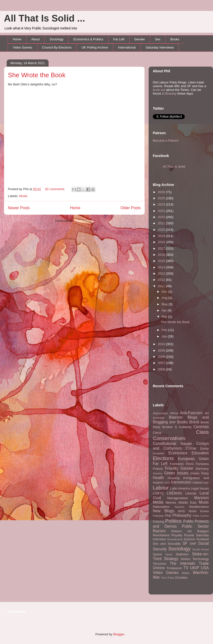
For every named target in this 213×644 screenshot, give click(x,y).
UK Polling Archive (95, 47)
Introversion (181, 482)
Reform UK (182, 531)
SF (185, 543)
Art (207, 413)
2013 (162, 273)
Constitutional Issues (172, 444)
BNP (173, 422)
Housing (174, 478)
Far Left (119, 39)
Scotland (202, 539)
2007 (162, 363)
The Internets (182, 563)
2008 (162, 357)
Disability (159, 453)
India (167, 483)
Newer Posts (19, 208)
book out (159, 90)
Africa (174, 413)
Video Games (23, 47)
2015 (162, 261)
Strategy (171, 559)
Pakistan (158, 516)
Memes (171, 502)
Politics (173, 521)
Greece (158, 473)
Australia (158, 418)
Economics (178, 453)
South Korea (201, 549)
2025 (162, 198)
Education (200, 453)
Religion (203, 531)
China (157, 433)
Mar (165, 317)
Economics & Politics (89, 39)
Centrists (201, 427)
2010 (162, 344)
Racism (159, 531)
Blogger (119, 634)
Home (17, 39)
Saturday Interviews (160, 47)
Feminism (177, 464)
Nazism (179, 507)
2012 (162, 280)
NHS (181, 511)
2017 (162, 248)
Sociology (56, 39)
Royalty (177, 535)
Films (190, 464)
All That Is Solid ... (44, 18)
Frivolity (172, 468)
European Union (193, 459)
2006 (162, 369)
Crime (191, 448)
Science (189, 539)
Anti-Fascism (191, 413)
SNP (193, 544)
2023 (162, 211)
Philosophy (182, 515)
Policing (159, 522)
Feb (165, 330)
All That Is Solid (174, 167)
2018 (162, 242)
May (165, 304)
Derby (204, 449)
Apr (165, 310)
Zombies (181, 578)
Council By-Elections (57, 47)
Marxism (201, 498)
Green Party (200, 473)
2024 (162, 204)
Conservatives (169, 438)
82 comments (55, 189)
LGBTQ (158, 493)
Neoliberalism (199, 507)
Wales (186, 573)
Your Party (167, 578)
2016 (162, 255)
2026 (162, 192)
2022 (162, 217)
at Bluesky (169, 93)
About (35, 39)
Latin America (180, 488)
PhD (168, 516)
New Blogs (163, 511)
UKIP (195, 568)
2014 (162, 267)
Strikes (186, 559)
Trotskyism (174, 568)
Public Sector (195, 526)
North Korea (199, 511)
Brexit (194, 422)
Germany (202, 469)
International (127, 47)
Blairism (176, 417)
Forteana (202, 464)
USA (205, 568)
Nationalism (161, 507)
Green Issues (176, 473)
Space (157, 554)
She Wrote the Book (37, 75)
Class (202, 432)
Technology (201, 559)
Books (175, 39)
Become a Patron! (166, 141)
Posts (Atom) (84, 221)
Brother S (170, 427)
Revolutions (161, 535)
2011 (162, 286)
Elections (163, 458)
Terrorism (160, 564)
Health (158, 478)
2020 (162, 230)
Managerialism (178, 498)
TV (186, 568)
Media (158, 502)
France (158, 469)
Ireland (197, 482)
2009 (162, 350)
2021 (162, 223)
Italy (206, 482)
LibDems (174, 493)
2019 (162, 236)
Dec (165, 292)
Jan (165, 336)
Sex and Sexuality (167, 544)
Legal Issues (200, 488)
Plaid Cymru (201, 516)
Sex (158, 39)
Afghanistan (160, 413)
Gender (140, 39)
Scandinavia (175, 539)
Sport (169, 554)
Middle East (187, 502)
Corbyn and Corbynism (181, 446)
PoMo (188, 521)
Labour (161, 488)
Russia (189, 535)
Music (24, 196)
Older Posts (131, 208)
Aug (165, 298)
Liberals (191, 493)
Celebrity (185, 427)
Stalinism (182, 554)
